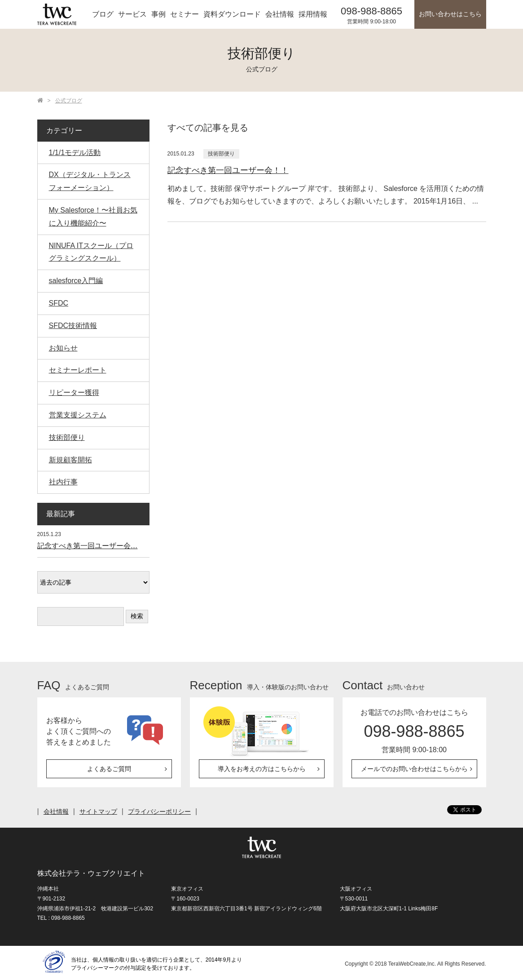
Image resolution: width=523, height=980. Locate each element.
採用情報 (313, 14)
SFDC (59, 303)
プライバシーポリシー (159, 811)
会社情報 (280, 14)
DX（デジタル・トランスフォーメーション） (90, 181)
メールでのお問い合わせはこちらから (414, 769)
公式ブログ (69, 101)
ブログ (103, 14)
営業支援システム (78, 415)
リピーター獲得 (74, 392)
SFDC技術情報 (73, 326)
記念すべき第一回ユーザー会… (88, 546)
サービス (132, 14)
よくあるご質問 (109, 769)
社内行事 (63, 482)
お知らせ (63, 348)
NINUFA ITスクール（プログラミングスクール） (91, 252)
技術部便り (221, 154)
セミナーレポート (78, 370)
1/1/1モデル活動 (75, 153)
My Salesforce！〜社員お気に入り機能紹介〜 (93, 217)
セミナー (185, 14)
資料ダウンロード (232, 14)
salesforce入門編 (76, 281)
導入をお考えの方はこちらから (262, 769)
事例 (158, 14)
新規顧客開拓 (70, 460)
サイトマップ (98, 811)
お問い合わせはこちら (450, 14)
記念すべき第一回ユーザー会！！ (228, 170)
